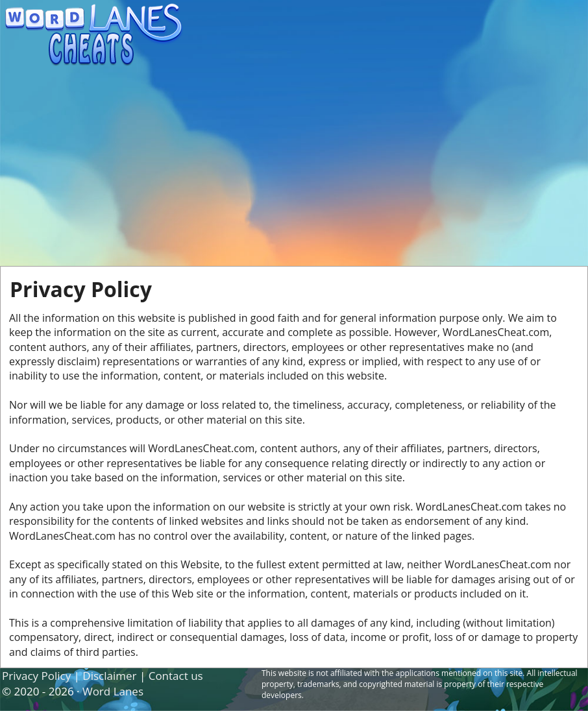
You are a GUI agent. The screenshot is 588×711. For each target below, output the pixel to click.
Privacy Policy (36, 676)
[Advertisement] (294, 169)
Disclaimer (109, 676)
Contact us (176, 676)
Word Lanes (113, 691)
